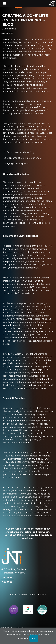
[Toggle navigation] (4, 3)
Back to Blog (9, 29)
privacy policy (34, 634)
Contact (42, 594)
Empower (22, 594)
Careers (33, 594)
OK (34, 638)
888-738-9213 (7, 577)
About (13, 594)
